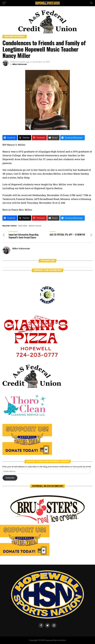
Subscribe (10, 478)
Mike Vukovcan (20, 64)
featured (23, 226)
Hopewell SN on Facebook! (48, 486)
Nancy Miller (35, 226)
